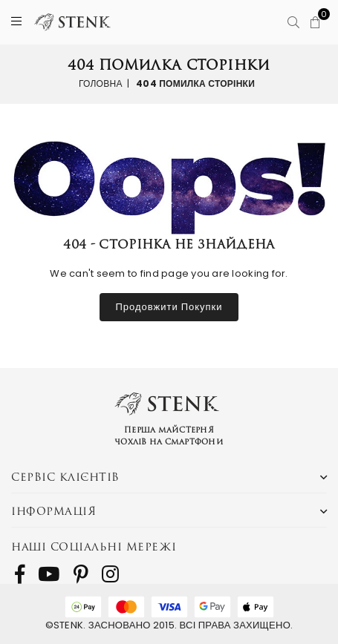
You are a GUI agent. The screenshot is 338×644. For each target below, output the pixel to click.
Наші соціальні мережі (94, 546)
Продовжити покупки (169, 307)
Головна (101, 83)
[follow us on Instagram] (110, 574)
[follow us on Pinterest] (81, 574)
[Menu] (16, 22)
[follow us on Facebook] (20, 574)
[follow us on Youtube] (49, 574)
